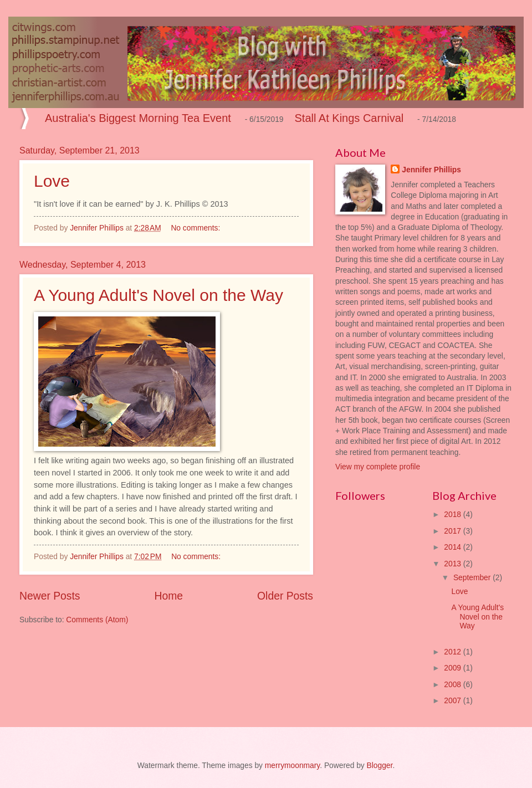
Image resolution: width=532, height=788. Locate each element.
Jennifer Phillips (431, 170)
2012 (454, 652)
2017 (454, 531)
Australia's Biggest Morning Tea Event (138, 118)
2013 (454, 564)
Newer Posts (50, 596)
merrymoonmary (292, 766)
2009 (454, 668)
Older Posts (285, 596)
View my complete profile (378, 467)
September (473, 578)
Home (169, 596)
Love (52, 181)
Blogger (380, 766)
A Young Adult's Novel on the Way (158, 295)
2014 (454, 547)
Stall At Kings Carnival (349, 118)
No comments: (196, 228)
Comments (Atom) (97, 620)
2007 (454, 701)
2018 (454, 515)
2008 (454, 685)
